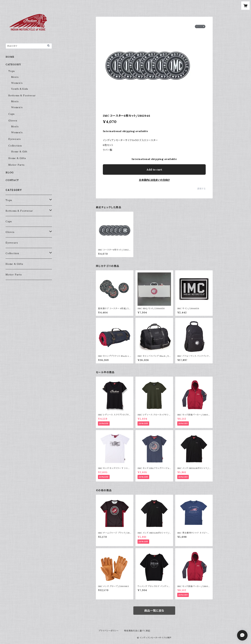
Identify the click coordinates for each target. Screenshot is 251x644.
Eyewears (14, 139)
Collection (15, 146)
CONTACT (12, 180)
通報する (201, 189)
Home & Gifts (17, 158)
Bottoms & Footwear (22, 95)
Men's (15, 126)
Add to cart (154, 169)
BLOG (10, 172)
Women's (17, 132)
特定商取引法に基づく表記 (137, 631)
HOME (10, 57)
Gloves (13, 121)
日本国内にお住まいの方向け (154, 180)
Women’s (17, 83)
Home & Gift (19, 152)
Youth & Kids (20, 89)
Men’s (15, 77)
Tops (12, 71)
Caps (12, 114)
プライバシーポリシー (109, 631)
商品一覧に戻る (154, 611)
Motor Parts (16, 165)
